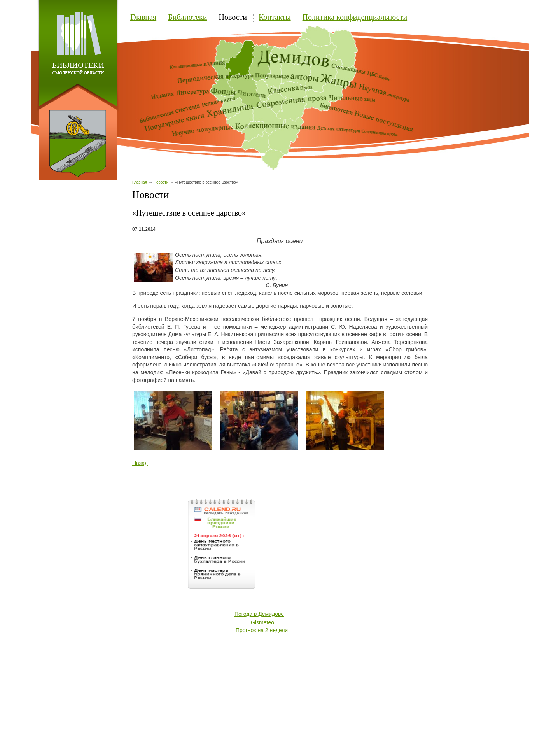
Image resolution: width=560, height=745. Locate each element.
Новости (233, 17)
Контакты (275, 17)
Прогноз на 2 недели (262, 630)
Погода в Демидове (259, 614)
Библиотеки (187, 17)
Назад (140, 463)
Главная (143, 17)
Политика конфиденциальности (355, 17)
